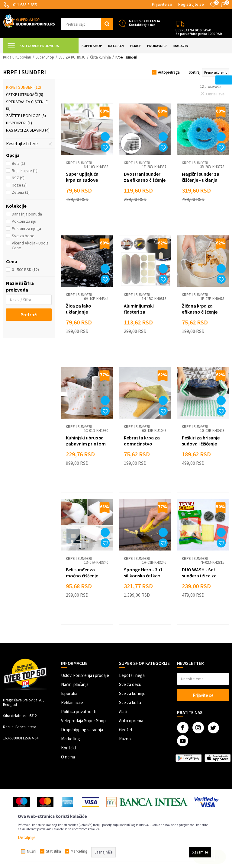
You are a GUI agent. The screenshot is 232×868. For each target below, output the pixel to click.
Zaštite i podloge (26, 116)
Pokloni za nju (24, 221)
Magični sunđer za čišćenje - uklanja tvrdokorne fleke (201, 180)
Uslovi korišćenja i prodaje (85, 675)
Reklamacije (72, 702)
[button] (87, 24)
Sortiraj (195, 72)
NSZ (18, 178)
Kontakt (69, 748)
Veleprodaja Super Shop (83, 721)
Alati (123, 712)
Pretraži (29, 314)
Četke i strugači (25, 94)
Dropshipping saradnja (82, 730)
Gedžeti (126, 730)
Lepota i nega (132, 675)
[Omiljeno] (213, 5)
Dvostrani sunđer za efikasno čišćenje (145, 177)
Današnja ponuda (27, 214)
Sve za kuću (130, 702)
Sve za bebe (23, 236)
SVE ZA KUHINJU (72, 57)
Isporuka (69, 693)
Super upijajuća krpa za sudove (82, 177)
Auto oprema (131, 721)
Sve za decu (130, 684)
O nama (68, 757)
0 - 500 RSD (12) (25, 270)
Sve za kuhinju (132, 693)
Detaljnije (27, 837)
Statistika (53, 851)
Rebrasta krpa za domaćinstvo (142, 441)
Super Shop (45, 57)
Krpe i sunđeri (24, 87)
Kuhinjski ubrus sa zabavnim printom (86, 441)
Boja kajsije (25, 171)
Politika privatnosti (79, 712)
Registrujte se (191, 4)
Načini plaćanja (75, 684)
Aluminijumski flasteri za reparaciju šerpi (140, 312)
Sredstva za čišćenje (27, 105)
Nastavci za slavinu (28, 130)
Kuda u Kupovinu (17, 57)
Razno (125, 739)
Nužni (32, 851)
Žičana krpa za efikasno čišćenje (200, 309)
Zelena (21, 192)
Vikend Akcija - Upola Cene (30, 245)
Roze (19, 185)
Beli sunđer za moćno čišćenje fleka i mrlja (82, 576)
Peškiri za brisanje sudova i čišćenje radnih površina (201, 444)
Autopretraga (169, 72)
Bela (18, 163)
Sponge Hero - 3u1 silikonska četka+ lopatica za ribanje (144, 576)
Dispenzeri (19, 123)
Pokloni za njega (26, 228)
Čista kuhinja (100, 57)
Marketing (71, 739)
